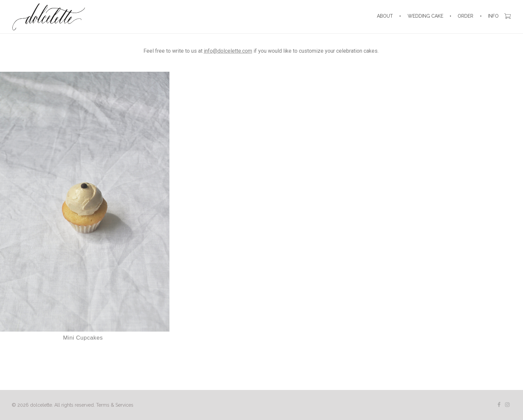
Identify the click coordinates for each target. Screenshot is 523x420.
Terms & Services (115, 405)
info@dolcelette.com (228, 51)
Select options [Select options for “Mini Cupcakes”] (83, 357)
